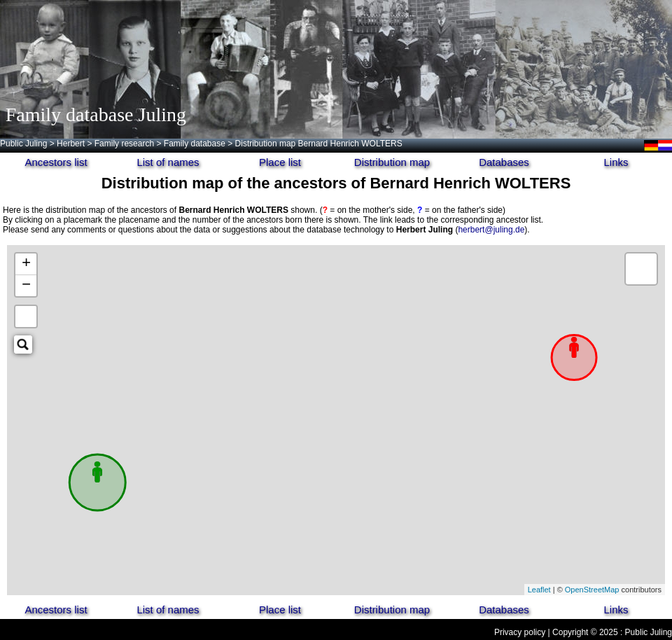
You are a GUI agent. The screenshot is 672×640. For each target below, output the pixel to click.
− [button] (26, 286)
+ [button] (26, 264)
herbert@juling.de (491, 230)
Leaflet (539, 590)
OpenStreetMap (592, 590)
